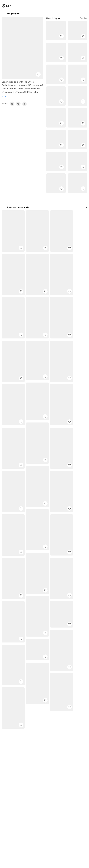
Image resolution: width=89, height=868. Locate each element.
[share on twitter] (24, 104)
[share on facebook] (12, 104)
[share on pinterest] (18, 104)
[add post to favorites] (38, 74)
